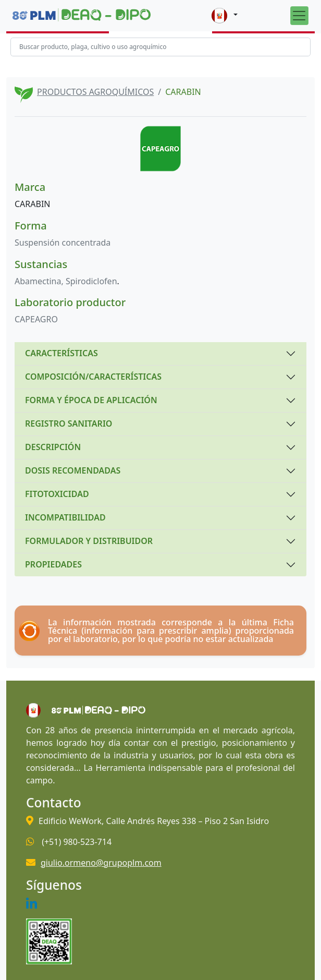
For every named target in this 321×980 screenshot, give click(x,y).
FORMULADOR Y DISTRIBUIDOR (89, 541)
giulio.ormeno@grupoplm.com (101, 863)
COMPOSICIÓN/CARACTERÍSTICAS (93, 377)
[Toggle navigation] (299, 15)
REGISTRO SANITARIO (69, 424)
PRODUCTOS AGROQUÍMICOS (95, 92)
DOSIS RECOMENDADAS (73, 470)
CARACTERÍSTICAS (61, 353)
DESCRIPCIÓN (53, 447)
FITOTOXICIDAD (57, 494)
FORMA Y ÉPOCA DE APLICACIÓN (91, 400)
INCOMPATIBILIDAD (65, 517)
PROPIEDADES (53, 564)
